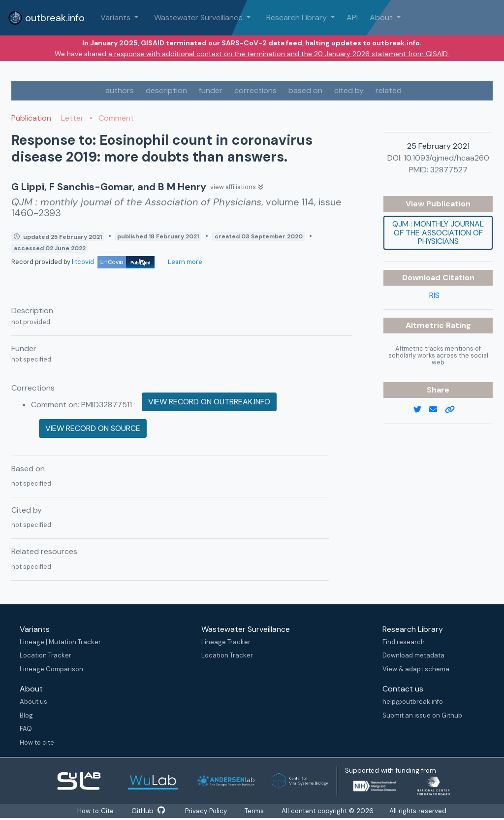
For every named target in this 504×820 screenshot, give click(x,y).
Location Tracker (46, 655)
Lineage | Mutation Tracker (60, 642)
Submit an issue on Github (422, 715)
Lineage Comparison (51, 669)
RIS (434, 295)
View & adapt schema (416, 669)
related (389, 90)
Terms (258, 811)
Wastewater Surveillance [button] (199, 17)
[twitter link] (421, 410)
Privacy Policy (207, 811)
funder (211, 90)
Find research (404, 642)
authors (120, 90)
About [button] (382, 17)
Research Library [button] (298, 17)
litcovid (113, 262)
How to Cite (94, 811)
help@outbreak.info (413, 702)
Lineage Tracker (226, 642)
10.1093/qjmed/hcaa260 (446, 158)
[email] (437, 410)
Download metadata (413, 655)
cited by (349, 90)
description (166, 90)
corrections (255, 90)
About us (33, 702)
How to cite (37, 742)
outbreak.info (46, 18)
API (352, 17)
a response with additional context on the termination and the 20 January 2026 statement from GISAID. (279, 54)
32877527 (449, 170)
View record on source (93, 428)
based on (305, 90)
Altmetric (426, 325)
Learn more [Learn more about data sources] (184, 262)
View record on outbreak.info (209, 402)
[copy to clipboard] (454, 410)
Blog (26, 715)
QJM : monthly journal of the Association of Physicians (438, 232)
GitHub (148, 811)
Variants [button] (116, 17)
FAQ (26, 729)
